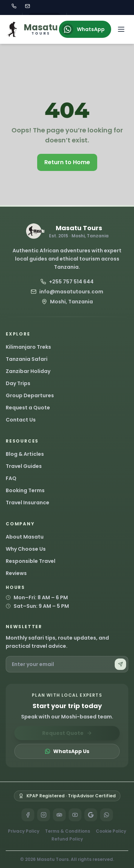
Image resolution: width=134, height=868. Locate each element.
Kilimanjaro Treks (28, 347)
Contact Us (21, 420)
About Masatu (25, 537)
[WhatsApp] (106, 815)
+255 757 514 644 (67, 282)
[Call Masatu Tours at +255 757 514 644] (14, 6)
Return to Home (67, 162)
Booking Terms (25, 490)
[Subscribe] (120, 664)
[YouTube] (75, 815)
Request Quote (67, 733)
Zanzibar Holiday (28, 371)
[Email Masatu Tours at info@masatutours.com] (28, 6)
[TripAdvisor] (59, 815)
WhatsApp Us (67, 751)
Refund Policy (67, 839)
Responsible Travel (31, 561)
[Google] (91, 815)
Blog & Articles (25, 454)
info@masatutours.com (67, 292)
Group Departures (30, 395)
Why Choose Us (26, 549)
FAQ (11, 478)
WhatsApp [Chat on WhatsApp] (83, 29)
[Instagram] (44, 815)
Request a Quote (28, 408)
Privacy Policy (24, 831)
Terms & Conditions (68, 831)
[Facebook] (28, 815)
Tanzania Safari (27, 359)
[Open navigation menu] (121, 29)
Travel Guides (24, 466)
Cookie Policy (111, 831)
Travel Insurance (28, 503)
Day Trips (18, 383)
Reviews (16, 573)
